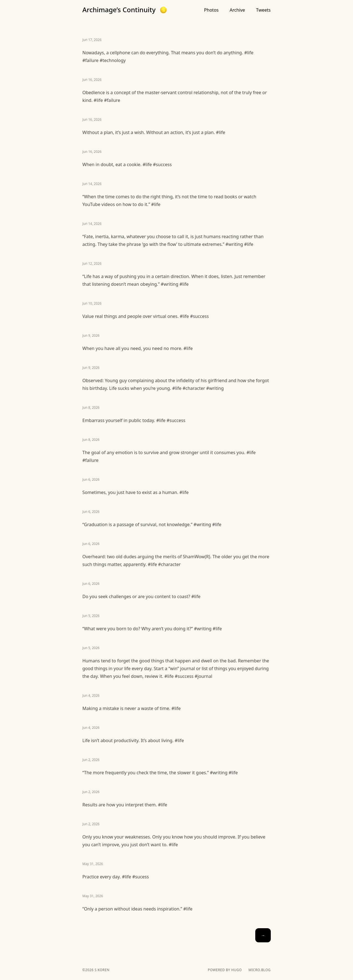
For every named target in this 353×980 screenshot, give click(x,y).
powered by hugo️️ (225, 970)
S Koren (101, 970)
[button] (163, 10)
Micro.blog (259, 970)
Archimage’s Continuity (119, 10)
